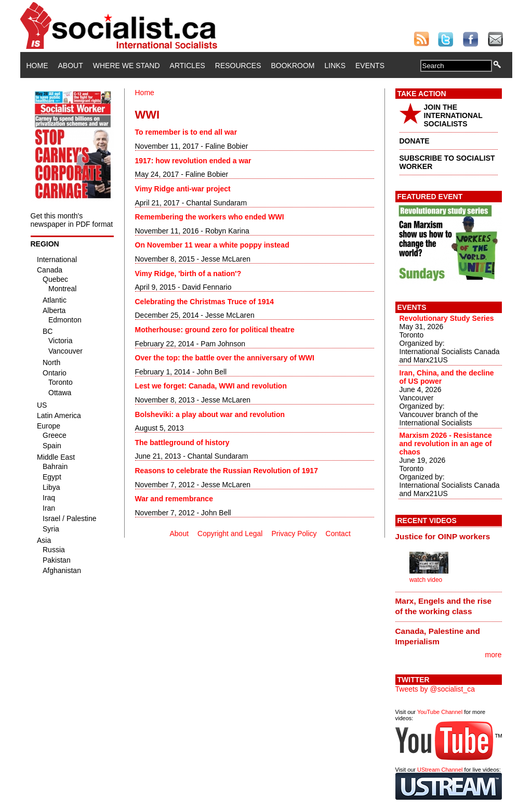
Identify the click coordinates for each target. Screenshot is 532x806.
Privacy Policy (294, 534)
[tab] (449, 536)
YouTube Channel (440, 712)
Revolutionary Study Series (447, 318)
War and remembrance (174, 499)
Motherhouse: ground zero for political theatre (215, 330)
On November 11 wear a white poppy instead (212, 245)
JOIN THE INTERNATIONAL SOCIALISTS (453, 115)
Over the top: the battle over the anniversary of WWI (225, 358)
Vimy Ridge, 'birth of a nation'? (188, 274)
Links (335, 66)
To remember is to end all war (186, 132)
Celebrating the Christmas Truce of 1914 (205, 302)
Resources (238, 66)
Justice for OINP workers (443, 536)
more (494, 655)
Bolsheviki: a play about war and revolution (210, 414)
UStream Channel (440, 770)
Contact (338, 534)
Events (370, 66)
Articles (188, 66)
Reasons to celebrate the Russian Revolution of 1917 (227, 471)
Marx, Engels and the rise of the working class (444, 606)
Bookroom (293, 66)
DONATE (415, 141)
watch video (426, 580)
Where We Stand (127, 66)
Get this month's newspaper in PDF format (72, 220)
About (71, 66)
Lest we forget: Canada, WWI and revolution (211, 386)
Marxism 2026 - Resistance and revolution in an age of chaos (446, 444)
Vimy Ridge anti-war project (183, 189)
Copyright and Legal (230, 534)
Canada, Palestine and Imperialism (438, 636)
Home (37, 66)
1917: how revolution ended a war (193, 161)
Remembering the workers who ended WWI (210, 217)
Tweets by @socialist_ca (435, 689)
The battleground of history (182, 443)
